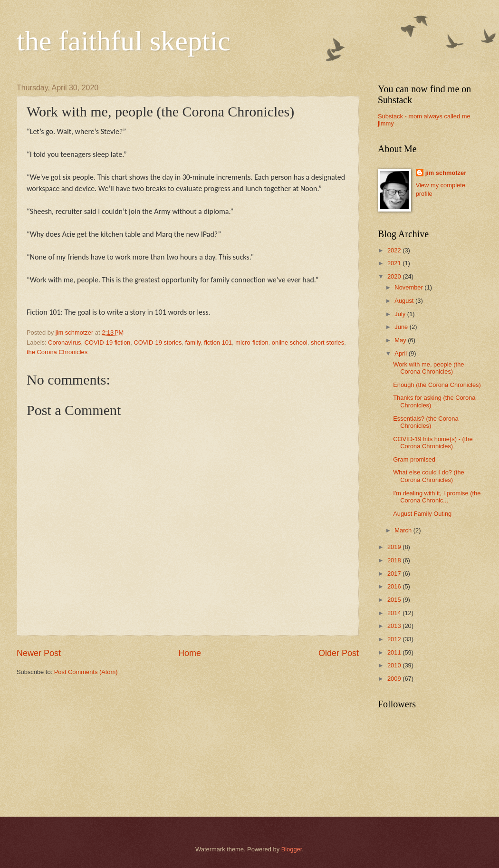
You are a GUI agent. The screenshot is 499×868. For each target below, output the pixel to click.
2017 (395, 574)
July (401, 314)
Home (190, 653)
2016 (395, 586)
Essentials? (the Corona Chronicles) (426, 422)
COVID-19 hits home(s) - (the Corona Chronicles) (433, 443)
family (193, 342)
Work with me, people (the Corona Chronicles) (428, 368)
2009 (395, 679)
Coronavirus (64, 342)
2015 (395, 600)
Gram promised (414, 459)
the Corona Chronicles (57, 352)
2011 (395, 652)
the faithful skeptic (124, 41)
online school (290, 342)
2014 (395, 613)
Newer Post (39, 653)
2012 (395, 639)
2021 (395, 263)
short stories (327, 342)
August (405, 301)
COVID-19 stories (158, 342)
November (409, 287)
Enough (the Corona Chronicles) (437, 385)
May (401, 340)
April (401, 353)
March (404, 530)
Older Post (339, 653)
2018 (395, 560)
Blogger (292, 849)
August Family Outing (422, 514)
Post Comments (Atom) (86, 672)
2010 (395, 665)
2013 (395, 626)
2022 (395, 250)
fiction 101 (218, 342)
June (402, 327)
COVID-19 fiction (108, 342)
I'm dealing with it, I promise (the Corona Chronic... (437, 497)
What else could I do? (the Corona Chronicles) (429, 476)
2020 (395, 276)
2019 (395, 547)
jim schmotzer (446, 173)
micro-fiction (252, 342)
